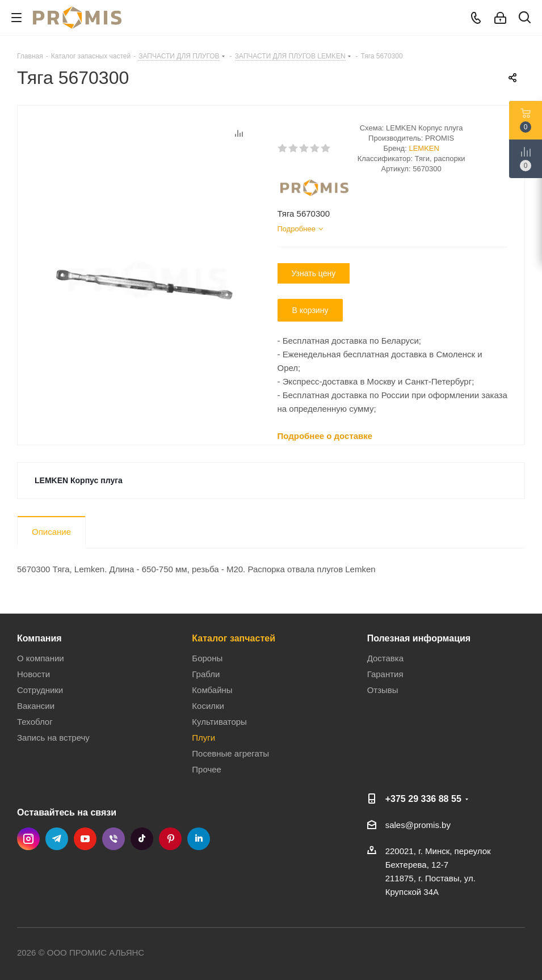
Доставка (385, 658)
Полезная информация (419, 638)
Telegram (57, 839)
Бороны (207, 658)
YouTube (85, 839)
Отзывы (383, 690)
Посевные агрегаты (230, 753)
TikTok (142, 839)
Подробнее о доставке (325, 436)
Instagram (28, 839)
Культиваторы (219, 722)
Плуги (203, 738)
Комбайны (212, 690)
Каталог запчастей (234, 638)
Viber (114, 839)
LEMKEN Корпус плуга (79, 480)
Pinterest (170, 839)
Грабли (206, 674)
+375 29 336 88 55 (423, 799)
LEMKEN (424, 148)
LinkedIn (199, 839)
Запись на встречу (53, 738)
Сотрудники (40, 690)
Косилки (208, 706)
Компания (39, 638)
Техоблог (35, 722)
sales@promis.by (418, 825)
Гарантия (385, 674)
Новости (33, 674)
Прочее (207, 769)
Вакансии (36, 706)
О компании (41, 658)
